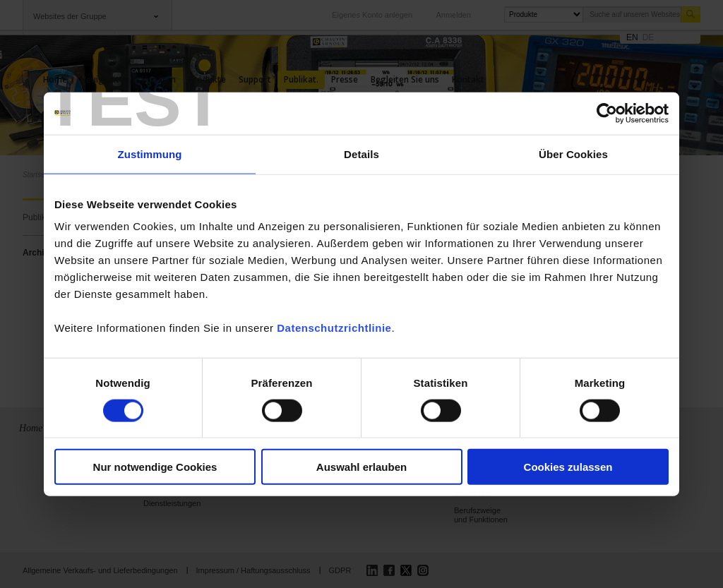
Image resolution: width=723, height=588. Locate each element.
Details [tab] (361, 154)
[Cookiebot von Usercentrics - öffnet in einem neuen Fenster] (607, 113)
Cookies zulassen (568, 467)
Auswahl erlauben (361, 467)
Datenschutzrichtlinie (334, 328)
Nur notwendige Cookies (155, 467)
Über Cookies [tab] (573, 154)
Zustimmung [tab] (150, 154)
